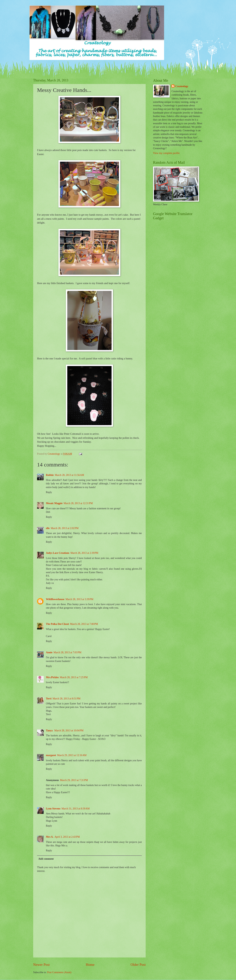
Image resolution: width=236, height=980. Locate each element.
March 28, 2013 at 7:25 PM (74, 677)
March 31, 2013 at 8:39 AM (76, 809)
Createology (182, 86)
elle (48, 528)
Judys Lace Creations (58, 553)
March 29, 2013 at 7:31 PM (74, 780)
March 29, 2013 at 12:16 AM (72, 755)
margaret (51, 755)
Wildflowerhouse (55, 599)
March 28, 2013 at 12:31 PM (78, 503)
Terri (49, 699)
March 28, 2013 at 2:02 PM (65, 528)
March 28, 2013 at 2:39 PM (84, 553)
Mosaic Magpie (54, 503)
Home (90, 965)
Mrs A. (50, 837)
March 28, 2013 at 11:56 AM (69, 475)
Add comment (46, 859)
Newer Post (41, 965)
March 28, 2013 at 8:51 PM (66, 699)
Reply (49, 492)
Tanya (50, 731)
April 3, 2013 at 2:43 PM (67, 837)
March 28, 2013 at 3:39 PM (79, 599)
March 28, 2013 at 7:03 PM (67, 652)
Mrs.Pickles (52, 677)
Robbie (50, 475)
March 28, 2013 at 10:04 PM (69, 731)
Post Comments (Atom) (59, 972)
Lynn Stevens (53, 809)
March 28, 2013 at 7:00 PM (84, 624)
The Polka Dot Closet (57, 624)
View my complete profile (166, 153)
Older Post (138, 965)
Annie (49, 652)
